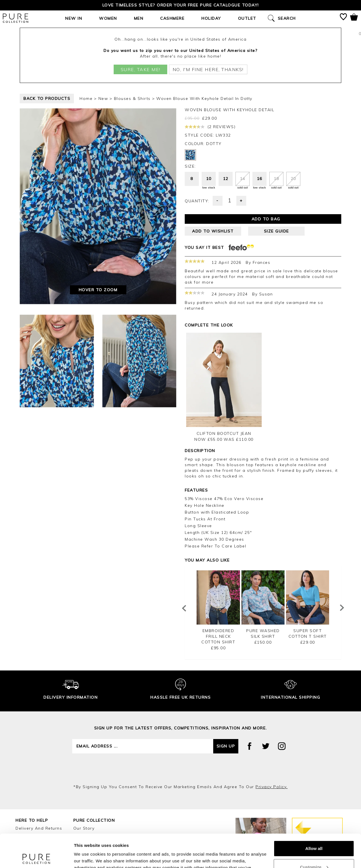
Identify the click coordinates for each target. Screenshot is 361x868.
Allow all (314, 815)
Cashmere (172, 18)
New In (74, 18)
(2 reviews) (210, 127)
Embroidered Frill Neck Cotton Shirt (218, 636)
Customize (314, 834)
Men (139, 18)
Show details (87, 857)
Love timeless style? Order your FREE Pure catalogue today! (181, 5)
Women (108, 18)
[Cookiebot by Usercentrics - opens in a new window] (37, 857)
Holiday (211, 18)
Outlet (247, 18)
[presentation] (180, 769)
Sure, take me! (141, 69)
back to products (47, 98)
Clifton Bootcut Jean (224, 433)
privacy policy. (272, 787)
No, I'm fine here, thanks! (208, 69)
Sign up (226, 746)
